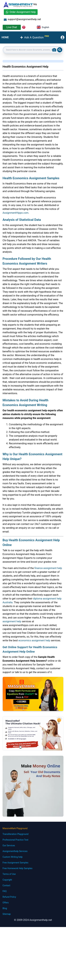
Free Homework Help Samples (17, 868)
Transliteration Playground (15, 834)
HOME (5, 37)
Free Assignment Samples (15, 863)
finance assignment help (48, 568)
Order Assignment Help (21, 12)
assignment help (12, 621)
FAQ (5, 891)
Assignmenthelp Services (15, 851)
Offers (6, 903)
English (43, 27)
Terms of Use (9, 874)
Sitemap (7, 914)
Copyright (7, 880)
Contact (6, 885)
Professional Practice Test (15, 840)
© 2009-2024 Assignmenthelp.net (33, 920)
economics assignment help (34, 640)
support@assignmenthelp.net (22, 19)
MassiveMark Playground (15, 828)
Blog (5, 908)
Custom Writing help (13, 857)
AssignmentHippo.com (15, 213)
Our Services (9, 845)
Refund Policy (9, 897)
